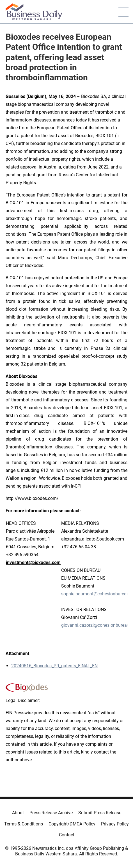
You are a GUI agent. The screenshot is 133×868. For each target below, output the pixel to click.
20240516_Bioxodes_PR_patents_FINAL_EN (54, 666)
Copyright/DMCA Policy (72, 824)
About (18, 813)
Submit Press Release (100, 813)
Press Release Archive (51, 813)
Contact (67, 835)
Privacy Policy (115, 824)
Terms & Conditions (24, 824)
